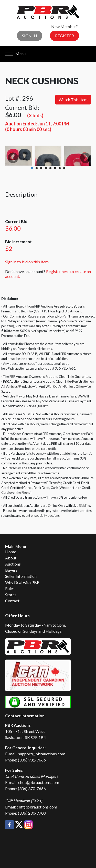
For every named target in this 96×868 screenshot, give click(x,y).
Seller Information (21, 576)
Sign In (30, 36)
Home (11, 552)
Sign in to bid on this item (27, 262)
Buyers (11, 570)
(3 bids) (35, 115)
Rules (10, 588)
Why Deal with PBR (22, 582)
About (11, 558)
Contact (12, 601)
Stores (11, 595)
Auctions (13, 564)
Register (65, 36)
